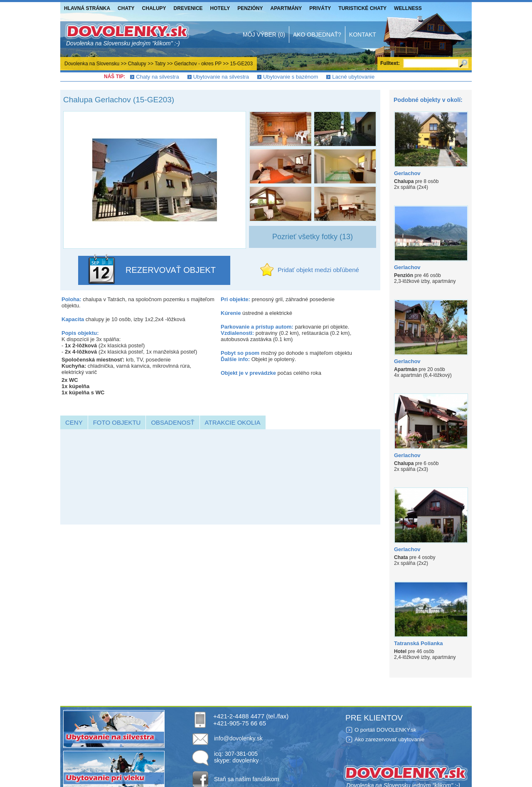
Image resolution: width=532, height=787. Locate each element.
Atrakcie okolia (233, 422)
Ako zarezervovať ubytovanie (389, 739)
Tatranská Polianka (419, 643)
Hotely (220, 8)
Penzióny (250, 8)
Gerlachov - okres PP (198, 64)
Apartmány (286, 8)
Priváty (320, 8)
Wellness (408, 8)
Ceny (74, 422)
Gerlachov (407, 173)
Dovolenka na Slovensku (92, 64)
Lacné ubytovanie (353, 77)
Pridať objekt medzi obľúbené (318, 270)
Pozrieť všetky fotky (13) (313, 237)
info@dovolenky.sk (238, 738)
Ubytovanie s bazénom (291, 77)
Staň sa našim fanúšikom (246, 779)
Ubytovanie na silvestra (221, 77)
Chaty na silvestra (157, 77)
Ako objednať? (317, 35)
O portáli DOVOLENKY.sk (385, 730)
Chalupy (154, 8)
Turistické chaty (362, 8)
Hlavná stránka (87, 8)
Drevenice (188, 8)
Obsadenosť (172, 422)
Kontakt (363, 35)
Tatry (160, 64)
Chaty (126, 8)
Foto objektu (117, 422)
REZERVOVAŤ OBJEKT (171, 270)
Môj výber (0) (264, 35)
